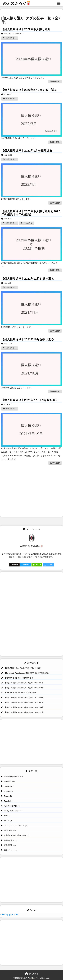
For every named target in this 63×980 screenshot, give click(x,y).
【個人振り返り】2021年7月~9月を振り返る (30, 400)
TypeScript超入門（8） (11, 806)
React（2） (7, 796)
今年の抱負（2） (9, 830)
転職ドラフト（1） (10, 850)
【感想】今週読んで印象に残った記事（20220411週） (23, 683)
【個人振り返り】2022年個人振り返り (26, 29)
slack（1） (7, 816)
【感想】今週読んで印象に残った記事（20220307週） (23, 712)
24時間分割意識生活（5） (12, 776)
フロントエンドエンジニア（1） (15, 826)
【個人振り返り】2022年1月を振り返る (27, 151)
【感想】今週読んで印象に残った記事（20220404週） (23, 688)
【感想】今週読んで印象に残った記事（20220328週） (23, 698)
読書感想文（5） (9, 845)
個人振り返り (10, 38)
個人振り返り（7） (10, 840)
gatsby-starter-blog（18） (12, 811)
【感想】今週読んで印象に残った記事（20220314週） (23, 707)
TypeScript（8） (9, 801)
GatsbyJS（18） (9, 781)
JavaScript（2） (9, 786)
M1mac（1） (7, 791)
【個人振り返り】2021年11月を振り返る (28, 279)
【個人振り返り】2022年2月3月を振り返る (29, 90)
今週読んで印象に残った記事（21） (16, 835)
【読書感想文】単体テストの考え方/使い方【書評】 (22, 668)
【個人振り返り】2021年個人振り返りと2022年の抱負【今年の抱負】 (31, 213)
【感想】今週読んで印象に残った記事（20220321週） (23, 702)
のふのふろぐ (17, 3)
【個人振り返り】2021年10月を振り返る (28, 339)
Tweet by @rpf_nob (9, 915)
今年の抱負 (26, 223)
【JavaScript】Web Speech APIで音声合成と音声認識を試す (25, 673)
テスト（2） (7, 821)
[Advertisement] (32, 492)
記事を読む (55, 81)
